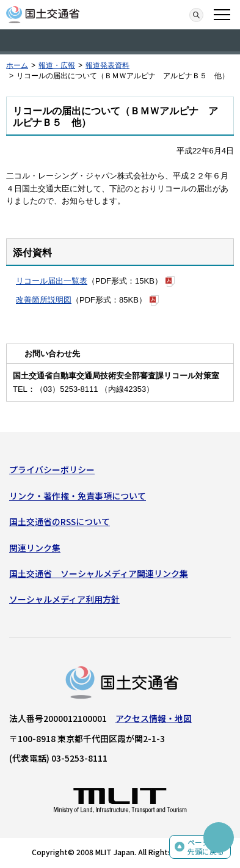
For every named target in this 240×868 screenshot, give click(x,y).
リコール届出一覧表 (52, 281)
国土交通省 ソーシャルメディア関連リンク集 (99, 573)
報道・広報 (57, 65)
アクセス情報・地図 (154, 718)
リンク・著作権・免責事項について (78, 496)
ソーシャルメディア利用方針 (64, 599)
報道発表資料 (107, 65)
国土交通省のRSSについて (60, 521)
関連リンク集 (35, 548)
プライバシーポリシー (52, 469)
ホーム (17, 65)
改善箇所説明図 (44, 300)
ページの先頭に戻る (206, 847)
